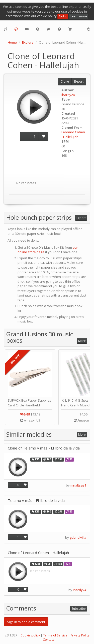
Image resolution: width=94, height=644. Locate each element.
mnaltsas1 (78, 485)
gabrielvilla (78, 537)
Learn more (79, 16)
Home (12, 42)
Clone (65, 82)
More (82, 341)
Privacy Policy (80, 635)
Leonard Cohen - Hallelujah (73, 134)
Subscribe (79, 609)
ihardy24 (68, 95)
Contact (48, 640)
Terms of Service (55, 635)
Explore (28, 42)
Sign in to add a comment (26, 622)
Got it (63, 16)
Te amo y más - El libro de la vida (36, 501)
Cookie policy (30, 635)
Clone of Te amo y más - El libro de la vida (44, 448)
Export (79, 82)
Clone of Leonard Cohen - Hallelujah (38, 553)
